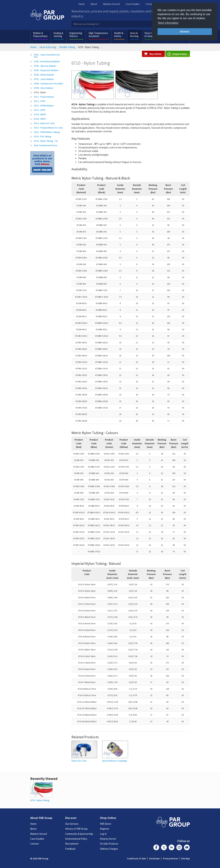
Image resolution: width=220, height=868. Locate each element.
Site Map (185, 859)
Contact (150, 4)
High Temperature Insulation (98, 35)
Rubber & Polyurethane (40, 35)
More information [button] (168, 23)
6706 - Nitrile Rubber (44, 75)
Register (105, 829)
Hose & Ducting (134, 35)
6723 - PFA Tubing (43, 136)
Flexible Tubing (67, 47)
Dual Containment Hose (46, 145)
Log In (103, 834)
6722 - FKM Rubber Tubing (47, 132)
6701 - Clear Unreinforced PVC (47, 56)
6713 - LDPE (40, 110)
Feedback (70, 849)
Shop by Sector (108, 839)
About (94, 4)
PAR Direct (106, 824)
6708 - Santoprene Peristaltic (49, 84)
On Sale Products (109, 844)
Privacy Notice (170, 859)
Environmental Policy (76, 839)
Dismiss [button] (185, 32)
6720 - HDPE (40, 119)
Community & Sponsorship (79, 834)
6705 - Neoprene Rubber (46, 70)
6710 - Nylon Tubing (40, 800)
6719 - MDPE (40, 114)
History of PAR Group (76, 829)
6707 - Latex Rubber (44, 79)
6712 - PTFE (40, 101)
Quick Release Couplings (115, 761)
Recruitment (72, 844)
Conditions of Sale (136, 859)
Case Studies (133, 4)
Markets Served (111, 4)
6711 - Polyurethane (44, 97)
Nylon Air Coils (79, 761)
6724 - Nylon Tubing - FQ (46, 141)
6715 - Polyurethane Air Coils (48, 128)
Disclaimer (154, 859)
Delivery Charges (109, 849)
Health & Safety (119, 35)
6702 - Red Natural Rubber (47, 61)
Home (82, 4)
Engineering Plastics (76, 35)
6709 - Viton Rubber (44, 88)
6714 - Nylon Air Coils (44, 123)
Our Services (72, 824)
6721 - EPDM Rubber (44, 106)
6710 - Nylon (40, 92)
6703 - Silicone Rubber (45, 66)
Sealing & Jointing (58, 35)
